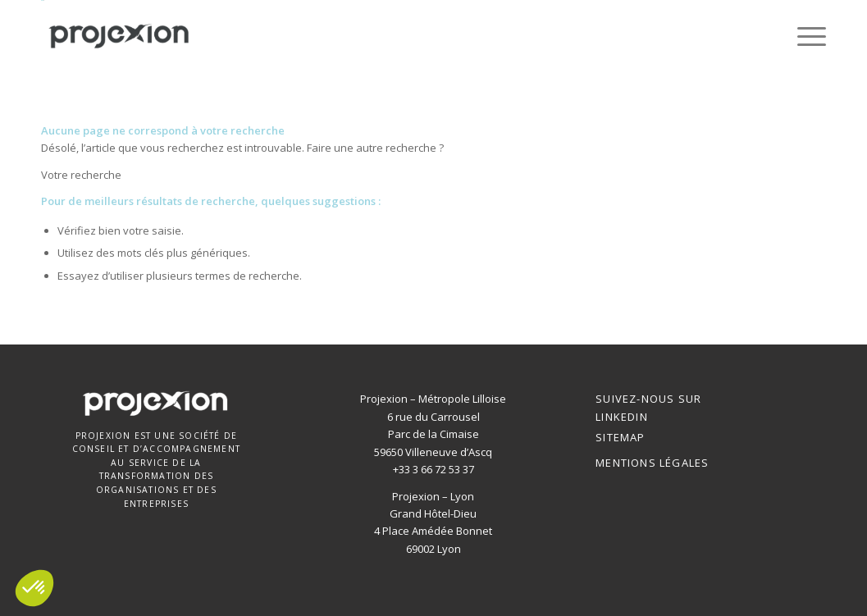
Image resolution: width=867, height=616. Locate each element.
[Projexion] (119, 36)
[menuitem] (806, 36)
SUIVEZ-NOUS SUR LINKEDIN (648, 407)
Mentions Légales (652, 463)
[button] (34, 588)
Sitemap (620, 437)
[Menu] (806, 36)
